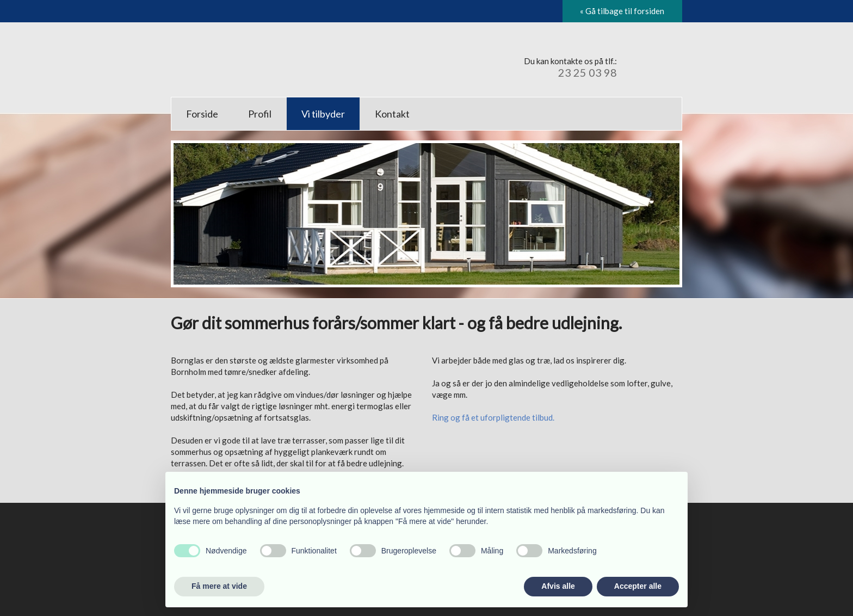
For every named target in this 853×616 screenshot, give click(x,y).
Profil (260, 114)
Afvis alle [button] (558, 586)
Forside (202, 114)
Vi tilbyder (323, 114)
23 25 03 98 (588, 72)
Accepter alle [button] (638, 586)
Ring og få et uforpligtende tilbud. (493, 417)
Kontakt (392, 114)
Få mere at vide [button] (219, 586)
